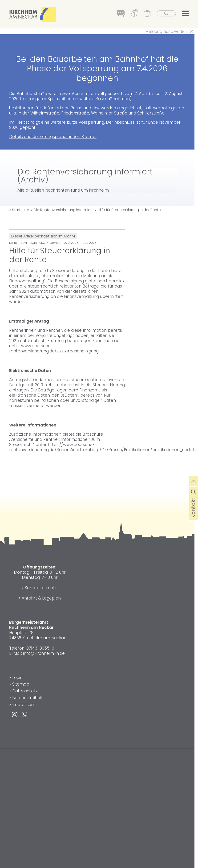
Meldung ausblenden (166, 32)
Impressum (24, 705)
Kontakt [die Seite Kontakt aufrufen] (193, 515)
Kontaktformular (41, 588)
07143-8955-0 (40, 648)
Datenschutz (25, 691)
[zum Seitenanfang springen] (194, 481)
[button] (185, 14)
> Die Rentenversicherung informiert (62, 210)
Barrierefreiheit (27, 698)
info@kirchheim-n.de (44, 653)
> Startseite (19, 210)
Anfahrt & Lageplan (41, 598)
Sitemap (21, 684)
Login (17, 678)
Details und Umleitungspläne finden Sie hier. (53, 137)
